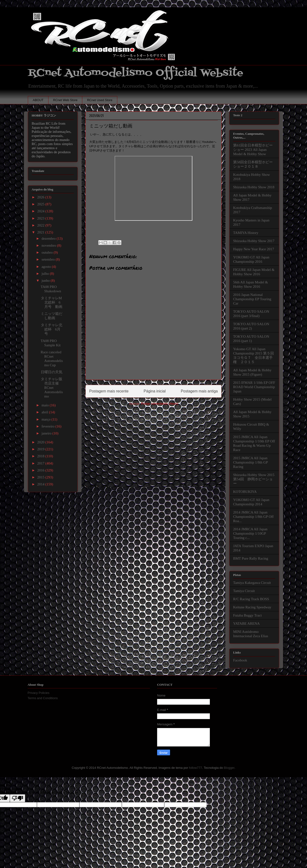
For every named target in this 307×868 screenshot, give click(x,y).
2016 (41, 470)
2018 (41, 456)
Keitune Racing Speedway (252, 607)
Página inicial (155, 391)
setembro (49, 259)
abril (45, 412)
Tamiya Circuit (244, 591)
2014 (41, 484)
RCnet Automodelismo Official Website (136, 73)
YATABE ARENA (246, 623)
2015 (41, 477)
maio (46, 405)
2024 (41, 211)
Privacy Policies (38, 693)
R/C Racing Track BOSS (251, 599)
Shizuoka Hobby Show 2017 (254, 241)
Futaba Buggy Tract (247, 615)
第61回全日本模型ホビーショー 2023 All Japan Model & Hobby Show (253, 150)
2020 (41, 442)
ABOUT (38, 100)
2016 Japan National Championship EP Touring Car (252, 299)
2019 (41, 449)
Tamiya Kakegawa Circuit (252, 583)
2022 (41, 225)
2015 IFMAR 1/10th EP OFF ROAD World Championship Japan (254, 387)
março (46, 419)
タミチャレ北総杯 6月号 (52, 329)
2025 (41, 204)
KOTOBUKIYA (245, 492)
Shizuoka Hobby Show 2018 (254, 187)
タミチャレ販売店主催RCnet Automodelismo (52, 388)
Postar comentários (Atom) (160, 404)
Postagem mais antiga (199, 391)
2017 (41, 463)
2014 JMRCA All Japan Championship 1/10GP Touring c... (250, 533)
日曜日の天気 (52, 372)
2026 (41, 197)
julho (46, 274)
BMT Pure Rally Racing (251, 558)
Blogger (229, 768)
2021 (41, 232)
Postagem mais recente (109, 391)
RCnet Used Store (100, 100)
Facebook (240, 660)
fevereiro (48, 426)
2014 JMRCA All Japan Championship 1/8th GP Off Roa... (253, 517)
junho (46, 281)
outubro (47, 252)
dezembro (49, 238)
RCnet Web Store (65, 100)
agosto (47, 267)
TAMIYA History (246, 233)
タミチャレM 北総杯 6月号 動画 (53, 302)
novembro (49, 245)
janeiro (47, 433)
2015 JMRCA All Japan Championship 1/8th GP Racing (250, 462)
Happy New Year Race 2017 (254, 249)
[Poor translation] (18, 798)
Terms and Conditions (43, 698)
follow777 (196, 768)
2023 (41, 218)
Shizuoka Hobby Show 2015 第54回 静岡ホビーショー (254, 479)
